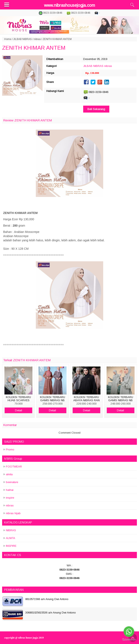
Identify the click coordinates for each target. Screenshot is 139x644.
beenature (12, 482)
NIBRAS (11, 530)
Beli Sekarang (96, 109)
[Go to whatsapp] (129, 632)
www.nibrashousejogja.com (69, 5)
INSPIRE (11, 546)
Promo (10, 449)
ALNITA (11, 538)
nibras (37, 39)
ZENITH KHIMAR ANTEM (34, 48)
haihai (10, 490)
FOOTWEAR (14, 467)
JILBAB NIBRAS (23, 39)
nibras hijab (13, 513)
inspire (10, 498)
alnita (9, 474)
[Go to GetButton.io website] (129, 640)
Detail (19, 410)
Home (8, 39)
